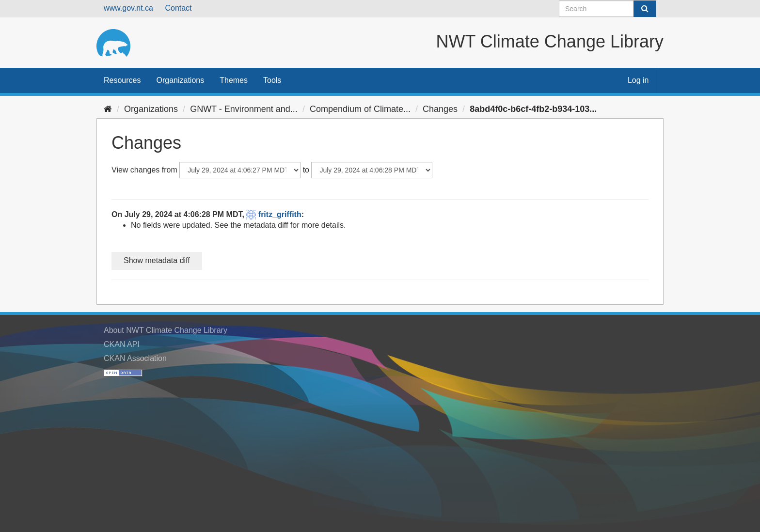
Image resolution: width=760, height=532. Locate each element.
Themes (234, 80)
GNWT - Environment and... (244, 109)
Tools (272, 80)
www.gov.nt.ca (128, 8)
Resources (122, 80)
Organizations (180, 80)
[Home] (108, 109)
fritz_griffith (280, 214)
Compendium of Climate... (360, 109)
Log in (638, 80)
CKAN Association (135, 358)
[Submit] (645, 9)
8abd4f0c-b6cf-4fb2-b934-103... (533, 109)
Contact (178, 8)
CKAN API (122, 344)
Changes (440, 109)
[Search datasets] (608, 9)
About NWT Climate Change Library (166, 330)
